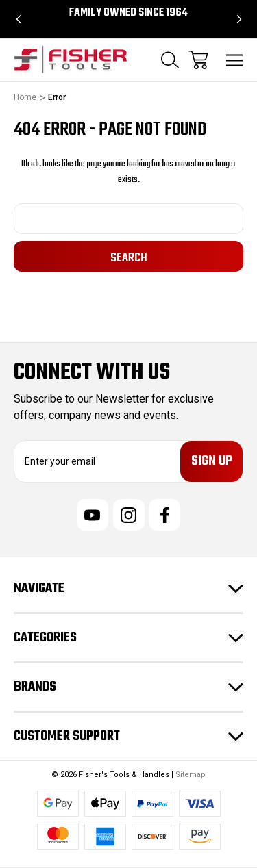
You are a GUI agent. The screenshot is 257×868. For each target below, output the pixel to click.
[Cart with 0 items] (198, 60)
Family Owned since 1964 (128, 13)
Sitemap (191, 775)
